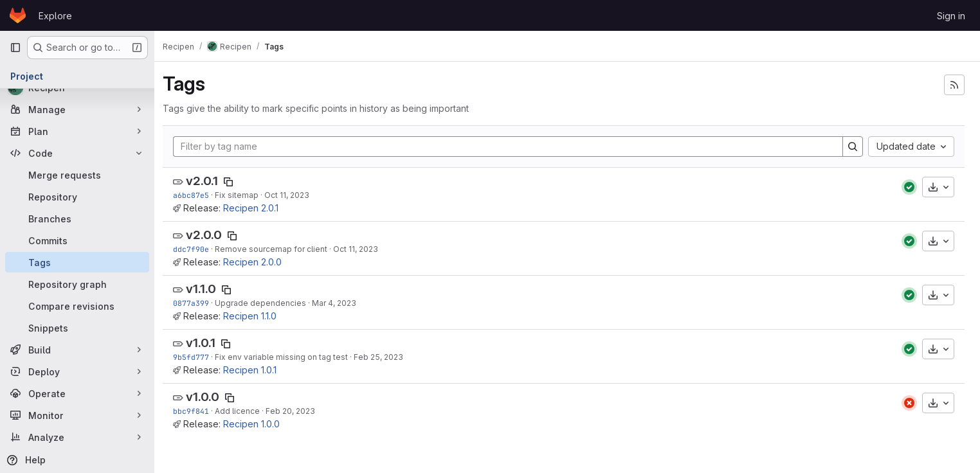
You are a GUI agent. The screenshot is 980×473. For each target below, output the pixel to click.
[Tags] (77, 262)
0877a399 (198, 303)
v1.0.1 (208, 343)
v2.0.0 (211, 235)
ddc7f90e (198, 249)
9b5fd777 (198, 357)
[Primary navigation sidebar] (15, 48)
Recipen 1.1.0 (257, 316)
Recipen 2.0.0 (259, 262)
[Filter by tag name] (512, 147)
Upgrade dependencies (268, 303)
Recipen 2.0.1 (258, 208)
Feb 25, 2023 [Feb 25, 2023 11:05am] (386, 357)
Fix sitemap (244, 195)
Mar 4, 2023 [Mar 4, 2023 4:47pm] (341, 303)
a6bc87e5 (198, 195)
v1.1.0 (208, 289)
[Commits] (77, 240)
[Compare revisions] (77, 306)
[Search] (853, 147)
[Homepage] (18, 15)
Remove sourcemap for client (278, 249)
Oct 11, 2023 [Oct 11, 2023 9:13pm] (294, 195)
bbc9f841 (198, 411)
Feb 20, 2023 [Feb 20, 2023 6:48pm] (297, 411)
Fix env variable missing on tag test (288, 357)
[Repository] (77, 197)
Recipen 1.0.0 (259, 424)
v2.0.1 (209, 181)
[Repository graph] (77, 284)
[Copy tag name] (235, 182)
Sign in (951, 16)
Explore (55, 16)
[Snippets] (77, 328)
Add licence (244, 411)
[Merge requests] (77, 175)
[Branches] (77, 219)
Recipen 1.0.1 (257, 370)
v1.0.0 (210, 397)
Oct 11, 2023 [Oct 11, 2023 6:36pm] (363, 249)
